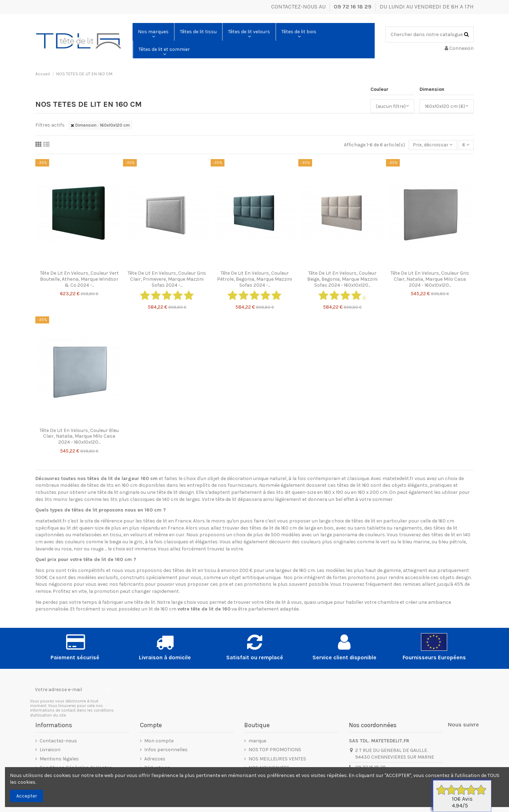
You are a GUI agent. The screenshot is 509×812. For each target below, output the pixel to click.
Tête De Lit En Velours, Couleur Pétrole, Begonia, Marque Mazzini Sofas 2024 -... (255, 279)
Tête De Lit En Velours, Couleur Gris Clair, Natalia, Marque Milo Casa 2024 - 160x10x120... (430, 279)
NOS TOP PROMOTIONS (275, 750)
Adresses (155, 759)
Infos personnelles (166, 750)
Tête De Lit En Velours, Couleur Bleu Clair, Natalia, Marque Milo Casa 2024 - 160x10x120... (79, 436)
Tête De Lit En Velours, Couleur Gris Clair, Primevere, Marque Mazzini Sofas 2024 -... (167, 279)
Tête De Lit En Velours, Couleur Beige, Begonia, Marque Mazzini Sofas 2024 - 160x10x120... (342, 279)
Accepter (27, 796)
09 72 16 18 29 (353, 7)
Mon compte (159, 741)
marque (257, 741)
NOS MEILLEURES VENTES (277, 759)
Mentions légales (59, 759)
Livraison (50, 750)
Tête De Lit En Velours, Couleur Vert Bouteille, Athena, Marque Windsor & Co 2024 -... (79, 279)
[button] (153, 32)
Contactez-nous (58, 741)
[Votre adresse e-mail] (65, 690)
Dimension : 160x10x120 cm (100, 125)
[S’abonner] (107, 690)
